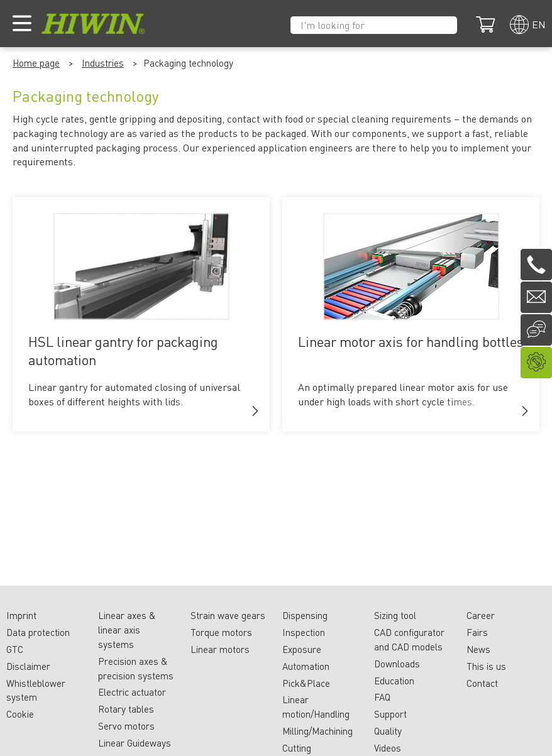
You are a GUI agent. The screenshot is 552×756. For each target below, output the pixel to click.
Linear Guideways (135, 743)
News (478, 649)
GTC (15, 649)
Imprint (21, 615)
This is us (486, 666)
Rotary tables (126, 709)
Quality (388, 731)
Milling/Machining (317, 731)
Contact (482, 683)
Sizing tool (395, 615)
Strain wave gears (228, 615)
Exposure (302, 649)
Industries (103, 63)
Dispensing (305, 615)
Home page (36, 63)
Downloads (397, 664)
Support (390, 714)
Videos (388, 748)
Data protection (38, 632)
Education (394, 681)
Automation (306, 666)
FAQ (382, 697)
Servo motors (126, 726)
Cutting (297, 748)
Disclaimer (28, 666)
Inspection (304, 632)
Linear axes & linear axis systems (127, 630)
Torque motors (221, 632)
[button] (255, 411)
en (539, 24)
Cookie (20, 714)
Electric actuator (132, 692)
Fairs (477, 632)
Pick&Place (306, 683)
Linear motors (220, 649)
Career (481, 615)
